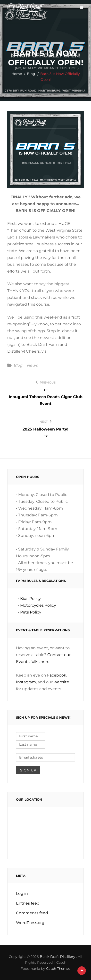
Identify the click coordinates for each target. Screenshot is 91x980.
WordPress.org (30, 923)
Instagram (26, 682)
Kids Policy (30, 599)
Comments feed (32, 913)
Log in (22, 893)
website (61, 682)
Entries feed (28, 903)
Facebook (57, 675)
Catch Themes (58, 969)
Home (17, 74)
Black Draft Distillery (58, 957)
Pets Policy (31, 612)
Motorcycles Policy (38, 605)
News (32, 366)
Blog (31, 74)
